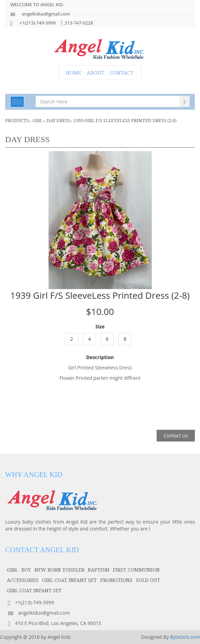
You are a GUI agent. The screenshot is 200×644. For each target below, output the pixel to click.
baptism (99, 570)
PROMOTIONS (116, 580)
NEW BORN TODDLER (59, 570)
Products (17, 120)
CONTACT (122, 72)
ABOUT (96, 72)
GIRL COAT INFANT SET (69, 580)
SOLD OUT (148, 580)
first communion (136, 570)
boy (26, 570)
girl (38, 120)
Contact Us (176, 435)
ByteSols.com (185, 637)
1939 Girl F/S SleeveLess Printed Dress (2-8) (125, 120)
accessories (23, 580)
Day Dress (58, 120)
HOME (73, 72)
